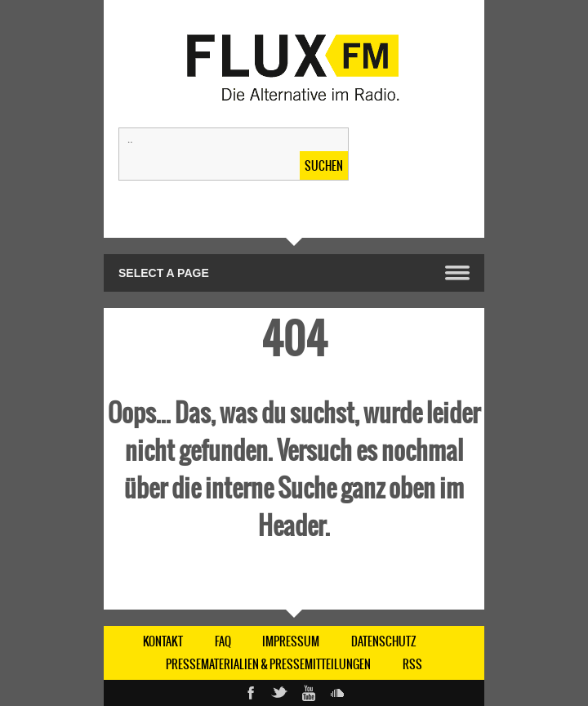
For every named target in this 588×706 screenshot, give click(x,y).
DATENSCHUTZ (384, 641)
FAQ (223, 641)
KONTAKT (163, 641)
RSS (412, 664)
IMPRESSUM (291, 641)
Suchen (324, 166)
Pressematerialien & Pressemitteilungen (268, 664)
